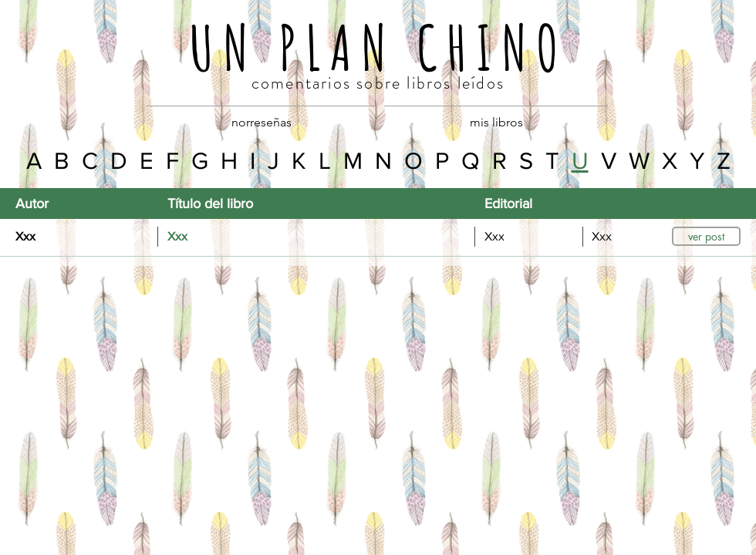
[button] (706, 236)
